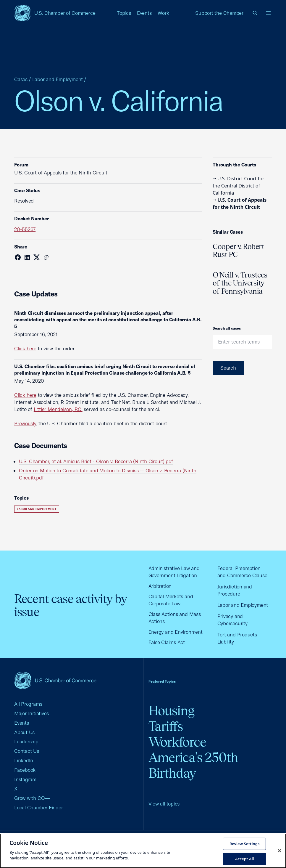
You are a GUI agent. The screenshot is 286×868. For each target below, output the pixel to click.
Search (228, 368)
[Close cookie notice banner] (279, 851)
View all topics (164, 804)
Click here (25, 348)
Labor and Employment (58, 79)
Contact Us (27, 751)
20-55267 (25, 229)
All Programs (28, 704)
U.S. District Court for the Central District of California (239, 186)
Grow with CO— (32, 798)
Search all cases (227, 328)
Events (144, 13)
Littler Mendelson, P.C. (58, 409)
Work (163, 13)
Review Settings (245, 843)
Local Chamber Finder (39, 807)
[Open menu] (268, 13)
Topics (124, 13)
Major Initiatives (31, 713)
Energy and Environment (176, 632)
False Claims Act (167, 642)
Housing (172, 711)
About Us (24, 732)
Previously (25, 423)
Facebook (25, 770)
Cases (21, 79)
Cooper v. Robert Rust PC (238, 251)
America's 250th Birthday (193, 765)
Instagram (25, 779)
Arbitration (160, 586)
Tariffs (166, 726)
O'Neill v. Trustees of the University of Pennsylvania (240, 283)
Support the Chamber (219, 13)
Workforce (177, 742)
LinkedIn (24, 760)
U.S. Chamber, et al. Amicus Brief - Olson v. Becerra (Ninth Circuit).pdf (96, 461)
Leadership (26, 741)
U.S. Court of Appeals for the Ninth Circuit (240, 203)
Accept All (245, 859)
